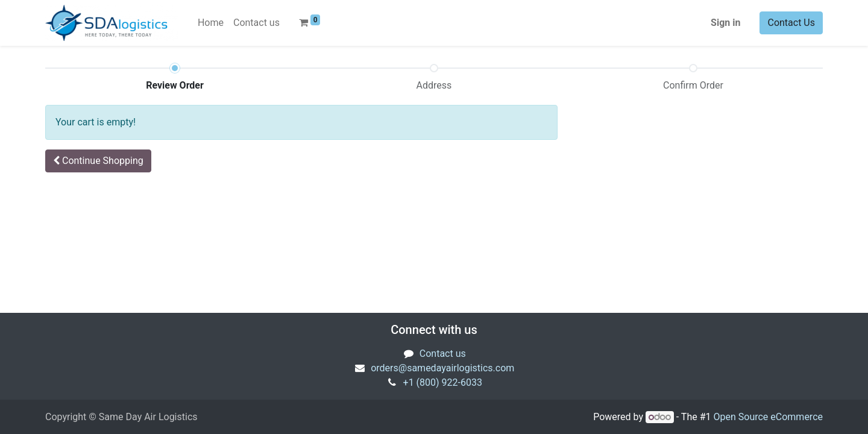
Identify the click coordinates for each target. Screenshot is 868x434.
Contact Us (791, 23)
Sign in (725, 23)
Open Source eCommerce (768, 417)
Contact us (443, 354)
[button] (98, 161)
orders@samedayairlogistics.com (442, 368)
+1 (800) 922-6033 (443, 382)
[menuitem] (211, 23)
